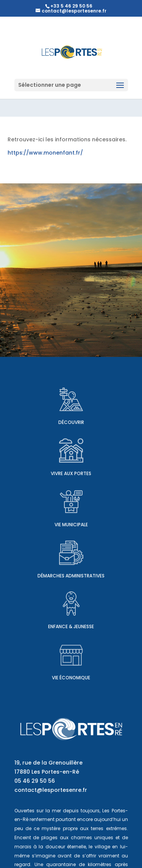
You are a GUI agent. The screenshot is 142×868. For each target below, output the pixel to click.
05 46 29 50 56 (35, 781)
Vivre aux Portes (71, 473)
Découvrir (71, 422)
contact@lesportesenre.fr (51, 790)
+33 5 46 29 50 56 (71, 6)
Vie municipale (71, 525)
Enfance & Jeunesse (71, 626)
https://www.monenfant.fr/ (45, 153)
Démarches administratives (71, 576)
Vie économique (71, 678)
